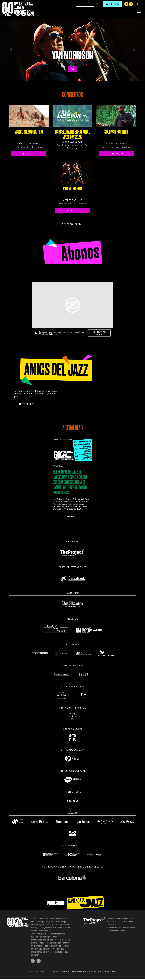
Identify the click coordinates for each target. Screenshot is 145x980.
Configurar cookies (99, 333)
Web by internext (110, 971)
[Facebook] (127, 4)
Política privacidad (79, 971)
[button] (11, 50)
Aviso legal (66, 971)
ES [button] (137, 4)
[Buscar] (85, 4)
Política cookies (95, 971)
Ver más (72, 517)
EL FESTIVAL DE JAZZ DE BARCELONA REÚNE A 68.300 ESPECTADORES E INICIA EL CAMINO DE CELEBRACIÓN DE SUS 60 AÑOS (70, 482)
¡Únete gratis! (25, 404)
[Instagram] (131, 4)
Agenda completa (72, 224)
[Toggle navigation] (139, 14)
